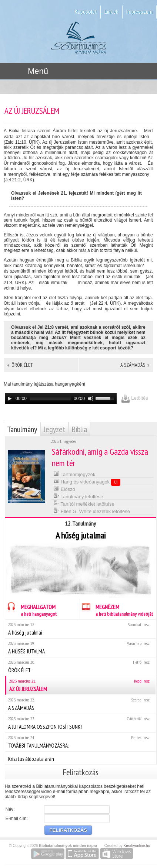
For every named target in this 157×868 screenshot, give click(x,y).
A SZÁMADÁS (80, 704)
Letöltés (135, 398)
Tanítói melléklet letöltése (84, 503)
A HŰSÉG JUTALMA (80, 648)
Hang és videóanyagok (87, 482)
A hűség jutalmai (80, 629)
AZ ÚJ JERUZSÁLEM (81, 685)
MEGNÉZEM (116, 609)
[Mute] (91, 399)
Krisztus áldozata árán (80, 758)
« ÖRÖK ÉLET (20, 365)
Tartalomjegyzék (74, 474)
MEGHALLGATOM (31, 609)
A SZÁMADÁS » (135, 365)
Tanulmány (22, 429)
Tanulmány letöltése (78, 496)
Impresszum (139, 12)
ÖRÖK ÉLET (80, 667)
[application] (61, 399)
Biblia (79, 429)
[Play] (10, 399)
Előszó (64, 488)
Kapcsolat (86, 12)
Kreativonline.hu (137, 846)
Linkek (111, 12)
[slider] (50, 399)
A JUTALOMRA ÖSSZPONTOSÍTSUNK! (80, 723)
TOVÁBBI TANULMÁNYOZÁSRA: (80, 742)
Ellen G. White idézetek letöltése (92, 511)
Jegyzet (54, 429)
